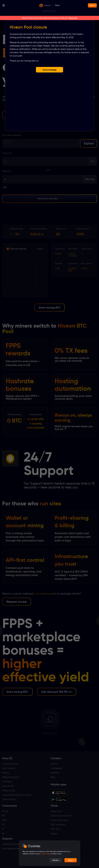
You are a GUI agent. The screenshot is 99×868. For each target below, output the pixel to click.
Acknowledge (49, 70)
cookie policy (46, 854)
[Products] (21, 5)
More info (73, 18)
